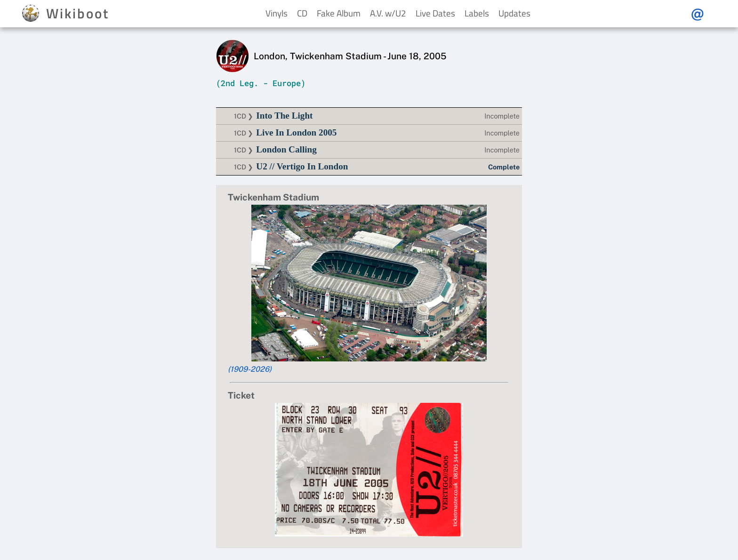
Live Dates (435, 13)
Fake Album (339, 13)
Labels (477, 13)
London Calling (286, 149)
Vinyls (277, 13)
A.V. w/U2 (388, 13)
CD (302, 13)
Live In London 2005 (296, 132)
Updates (514, 13)
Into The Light (284, 116)
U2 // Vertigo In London (302, 166)
